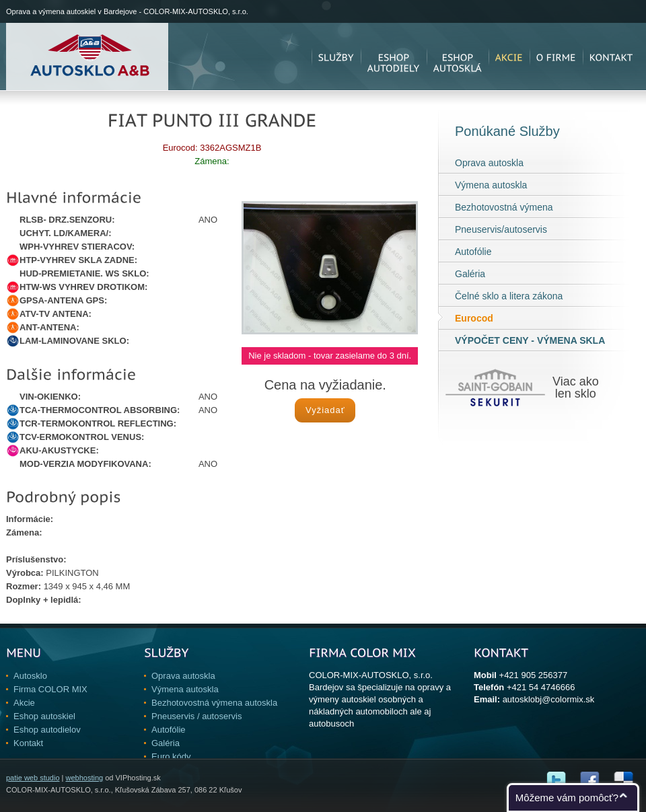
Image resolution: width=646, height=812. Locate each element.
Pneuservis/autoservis (501, 229)
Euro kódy (171, 756)
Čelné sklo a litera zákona (509, 296)
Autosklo (30, 676)
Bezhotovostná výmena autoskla (214, 703)
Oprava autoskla (489, 163)
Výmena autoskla (491, 185)
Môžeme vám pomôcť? (567, 798)
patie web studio (33, 778)
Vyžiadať (325, 410)
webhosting (84, 778)
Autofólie (473, 252)
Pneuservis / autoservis (196, 716)
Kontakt (28, 743)
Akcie (24, 703)
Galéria (470, 274)
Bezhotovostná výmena (504, 207)
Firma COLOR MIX (50, 689)
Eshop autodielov (47, 730)
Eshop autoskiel (44, 716)
